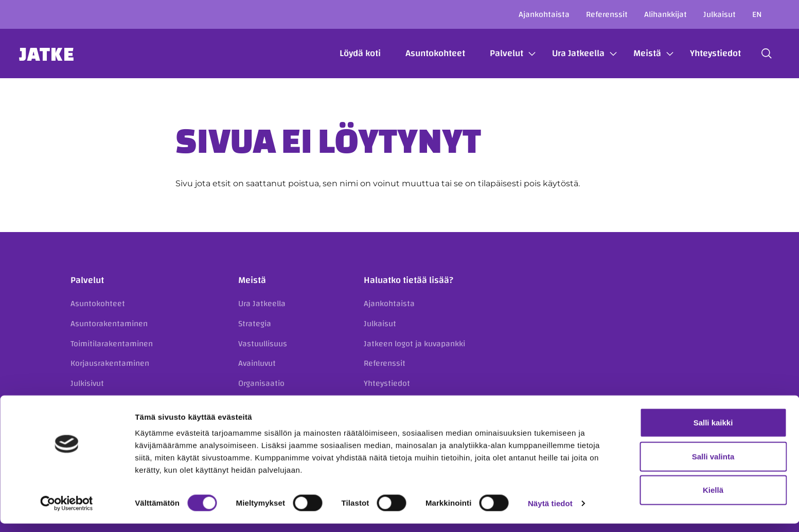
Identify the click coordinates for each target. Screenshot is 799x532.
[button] (757, 54)
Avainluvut (257, 363)
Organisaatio (261, 383)
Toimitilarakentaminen (112, 344)
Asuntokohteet (425, 53)
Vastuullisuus (263, 344)
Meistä (637, 53)
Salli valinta (713, 465)
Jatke (57, 54)
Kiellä (713, 498)
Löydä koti (350, 53)
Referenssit (607, 14)
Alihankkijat (665, 14)
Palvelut (497, 53)
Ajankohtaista (544, 14)
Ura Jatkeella (569, 53)
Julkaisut (720, 14)
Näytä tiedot (550, 512)
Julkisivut (87, 383)
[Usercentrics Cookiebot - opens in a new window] (67, 512)
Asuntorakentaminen (109, 324)
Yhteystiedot (706, 53)
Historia (252, 403)
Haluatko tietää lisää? (409, 280)
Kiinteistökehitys (101, 403)
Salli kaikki (713, 431)
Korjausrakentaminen (110, 363)
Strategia (255, 324)
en (757, 14)
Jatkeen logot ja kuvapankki (414, 344)
